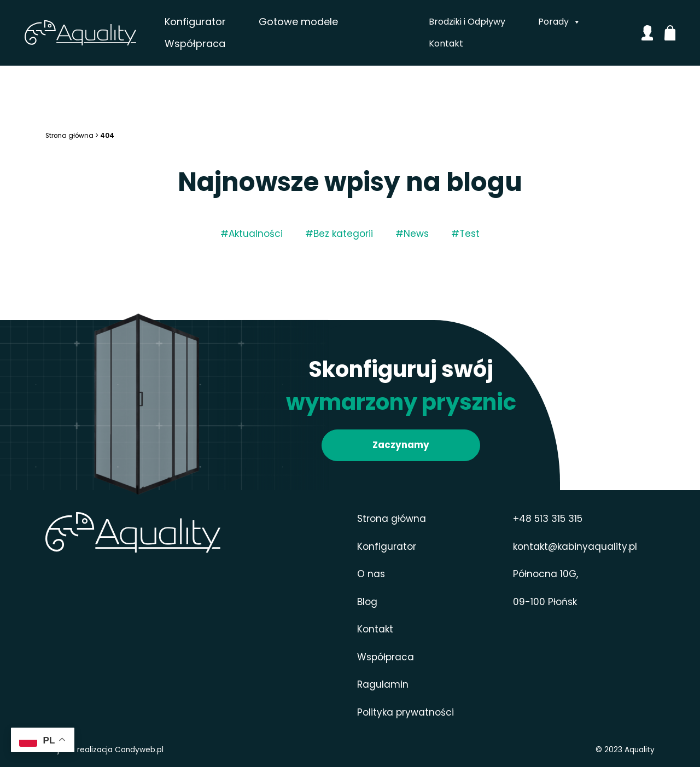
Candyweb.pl (139, 750)
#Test (465, 234)
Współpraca (216, 43)
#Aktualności (252, 234)
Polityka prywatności (406, 712)
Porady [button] (559, 22)
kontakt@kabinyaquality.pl (575, 547)
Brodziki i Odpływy (466, 22)
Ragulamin (383, 684)
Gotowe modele (319, 22)
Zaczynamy (401, 445)
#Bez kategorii (339, 234)
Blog (367, 602)
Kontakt (445, 43)
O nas (371, 574)
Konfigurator (216, 22)
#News (412, 234)
